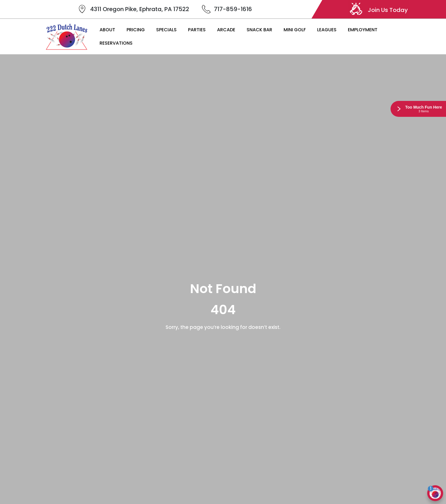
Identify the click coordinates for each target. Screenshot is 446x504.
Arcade (226, 30)
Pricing (136, 30)
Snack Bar (259, 30)
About (107, 30)
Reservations (116, 43)
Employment (363, 30)
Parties (197, 30)
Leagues (327, 30)
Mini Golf (295, 30)
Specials (166, 30)
